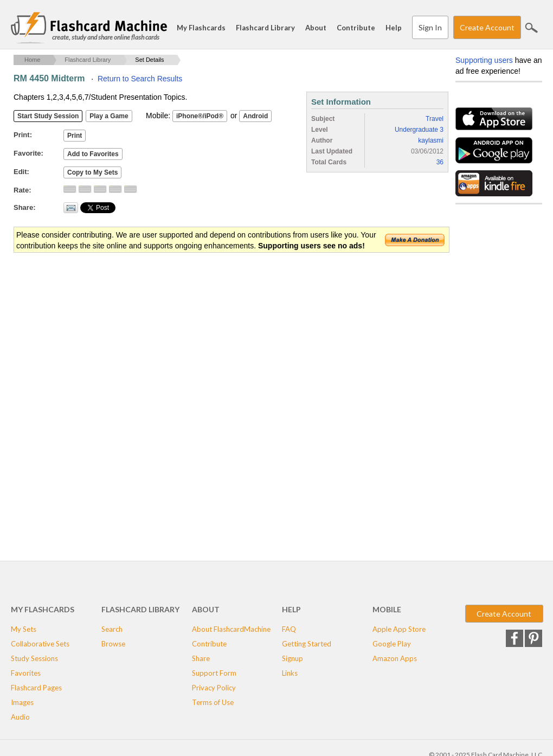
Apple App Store (399, 629)
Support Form (214, 673)
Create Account (487, 27)
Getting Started (307, 644)
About (316, 28)
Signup (292, 658)
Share (201, 658)
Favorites (26, 673)
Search (531, 28)
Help (394, 28)
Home (32, 60)
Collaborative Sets (40, 644)
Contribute (356, 28)
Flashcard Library (265, 28)
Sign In (430, 27)
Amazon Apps (395, 658)
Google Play (392, 644)
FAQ (289, 629)
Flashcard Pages (36, 688)
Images (22, 702)
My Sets (24, 629)
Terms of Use (213, 702)
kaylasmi (431, 140)
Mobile (387, 609)
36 (440, 162)
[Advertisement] (211, 341)
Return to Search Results (140, 79)
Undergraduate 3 (419, 130)
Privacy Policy (214, 688)
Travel (435, 119)
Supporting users (484, 60)
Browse (113, 644)
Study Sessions (34, 658)
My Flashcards (201, 28)
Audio (20, 717)
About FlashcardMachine (231, 629)
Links (290, 673)
